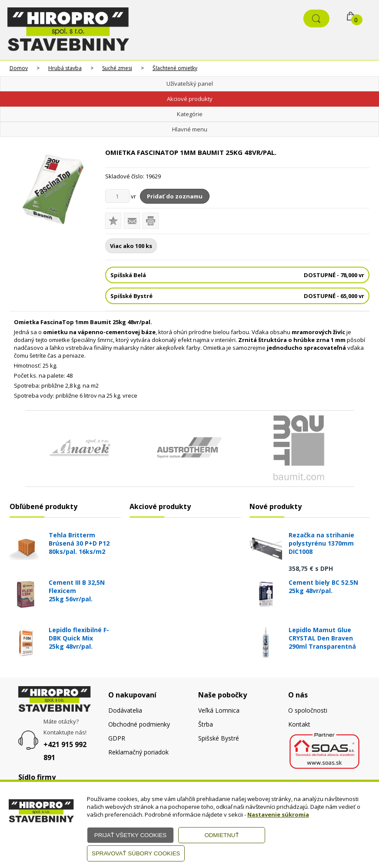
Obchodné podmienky (139, 724)
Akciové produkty (190, 99)
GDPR (117, 738)
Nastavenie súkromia (278, 814)
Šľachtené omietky (175, 68)
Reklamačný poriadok (138, 752)
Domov (19, 68)
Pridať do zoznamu (175, 196)
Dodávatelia (125, 710)
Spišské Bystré (219, 738)
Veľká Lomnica (219, 710)
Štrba (206, 724)
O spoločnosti (308, 710)
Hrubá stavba (65, 68)
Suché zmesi (117, 68)
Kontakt (299, 724)
